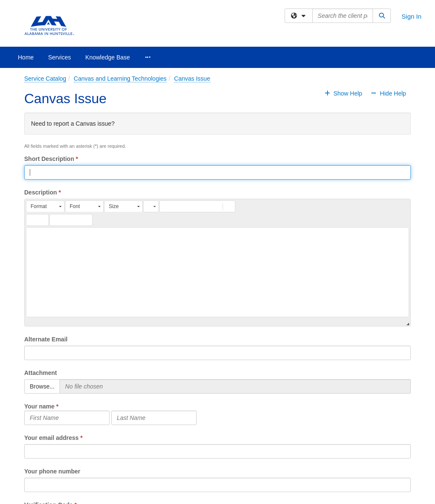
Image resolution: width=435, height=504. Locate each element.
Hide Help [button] (388, 93)
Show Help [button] (344, 93)
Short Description (49, 159)
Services (59, 57)
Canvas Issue (192, 79)
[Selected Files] (235, 386)
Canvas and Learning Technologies (120, 79)
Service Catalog (45, 79)
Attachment (41, 373)
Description (41, 192)
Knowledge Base (108, 57)
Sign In (411, 16)
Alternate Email (46, 339)
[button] (45, 206)
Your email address (51, 438)
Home (26, 57)
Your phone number (52, 471)
